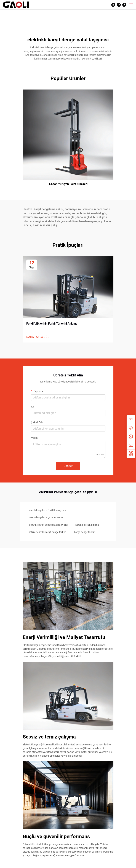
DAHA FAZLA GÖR (38, 337)
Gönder (68, 466)
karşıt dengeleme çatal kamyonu (46, 517)
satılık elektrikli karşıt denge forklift (47, 532)
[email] (131, 445)
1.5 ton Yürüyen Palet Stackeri (68, 184)
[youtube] (113, 5)
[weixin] (131, 454)
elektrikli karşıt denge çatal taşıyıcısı (48, 525)
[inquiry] (131, 419)
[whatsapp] (131, 436)
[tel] (131, 428)
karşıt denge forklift (85, 532)
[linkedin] (119, 5)
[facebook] (124, 5)
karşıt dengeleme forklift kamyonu (47, 510)
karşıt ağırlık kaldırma (87, 525)
